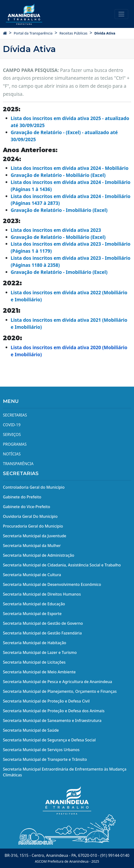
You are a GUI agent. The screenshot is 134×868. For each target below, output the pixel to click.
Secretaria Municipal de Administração (39, 555)
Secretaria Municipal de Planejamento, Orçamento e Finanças (60, 691)
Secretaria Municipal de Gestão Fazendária (42, 633)
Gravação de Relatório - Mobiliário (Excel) (58, 175)
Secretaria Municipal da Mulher (32, 546)
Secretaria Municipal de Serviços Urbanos (41, 750)
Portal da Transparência (33, 33)
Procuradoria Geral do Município (33, 526)
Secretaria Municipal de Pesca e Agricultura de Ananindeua (58, 682)
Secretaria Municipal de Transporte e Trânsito (45, 759)
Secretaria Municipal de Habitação (35, 643)
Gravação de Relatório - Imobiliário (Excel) (59, 210)
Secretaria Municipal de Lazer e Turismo (40, 652)
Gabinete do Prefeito (22, 497)
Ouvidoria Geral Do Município (30, 516)
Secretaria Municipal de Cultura (32, 575)
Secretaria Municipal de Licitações (34, 662)
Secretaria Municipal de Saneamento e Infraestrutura (52, 720)
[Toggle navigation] (121, 14)
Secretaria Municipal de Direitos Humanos (42, 594)
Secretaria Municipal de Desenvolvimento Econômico (52, 584)
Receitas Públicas (73, 33)
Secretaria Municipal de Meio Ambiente (39, 672)
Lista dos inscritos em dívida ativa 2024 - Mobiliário (70, 168)
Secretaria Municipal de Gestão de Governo (43, 623)
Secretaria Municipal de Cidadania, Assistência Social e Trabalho (62, 565)
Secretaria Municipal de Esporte (32, 614)
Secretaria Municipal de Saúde (31, 730)
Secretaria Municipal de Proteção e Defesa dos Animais (54, 711)
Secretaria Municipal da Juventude (35, 536)
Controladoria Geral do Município (34, 487)
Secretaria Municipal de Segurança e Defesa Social (49, 740)
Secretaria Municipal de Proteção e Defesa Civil (46, 701)
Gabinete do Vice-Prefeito (26, 507)
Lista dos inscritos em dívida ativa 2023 (56, 230)
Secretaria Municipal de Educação (34, 604)
